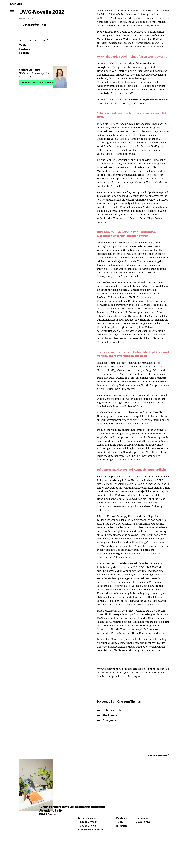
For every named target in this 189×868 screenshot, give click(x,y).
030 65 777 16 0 (88, 822)
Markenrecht (112, 715)
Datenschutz (143, 822)
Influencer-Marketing (109, 480)
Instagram (122, 826)
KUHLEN (16, 3)
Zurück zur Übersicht (34, 25)
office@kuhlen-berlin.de (91, 830)
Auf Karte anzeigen (88, 818)
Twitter (23, 45)
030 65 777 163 (88, 826)
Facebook (25, 49)
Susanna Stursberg (29, 70)
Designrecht (111, 720)
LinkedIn (24, 53)
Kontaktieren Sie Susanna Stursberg (38, 83)
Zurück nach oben (157, 755)
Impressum (142, 818)
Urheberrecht (112, 710)
